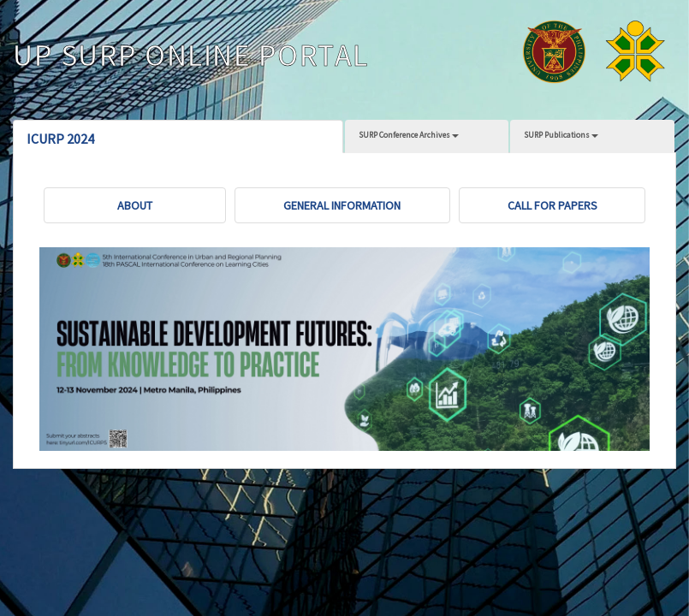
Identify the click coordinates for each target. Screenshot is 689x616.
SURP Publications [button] (561, 135)
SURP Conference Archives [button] (409, 135)
